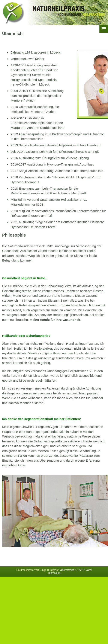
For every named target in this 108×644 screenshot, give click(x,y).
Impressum (54, 573)
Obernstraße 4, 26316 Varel (76, 570)
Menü (104, 29)
